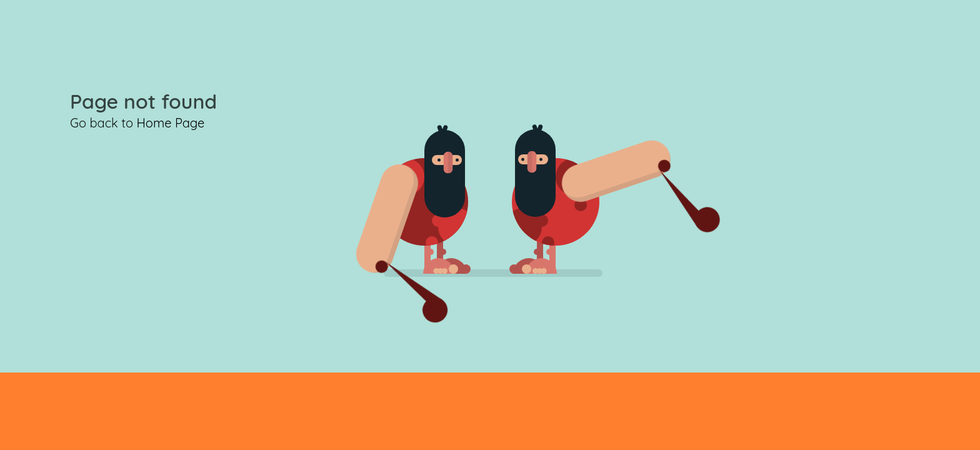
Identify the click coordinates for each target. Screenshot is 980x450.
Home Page (170, 123)
